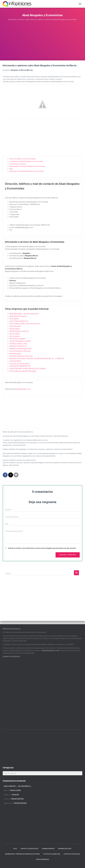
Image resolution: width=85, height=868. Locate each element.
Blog (15, 849)
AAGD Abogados (15, 326)
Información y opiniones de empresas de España (22, 854)
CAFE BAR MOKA (15, 361)
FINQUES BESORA (17, 799)
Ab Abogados (14, 319)
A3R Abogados (15, 329)
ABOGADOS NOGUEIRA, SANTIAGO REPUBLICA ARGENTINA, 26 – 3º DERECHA (37, 359)
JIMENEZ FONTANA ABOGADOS (21, 349)
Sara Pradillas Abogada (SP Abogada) (23, 371)
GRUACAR (15, 795)
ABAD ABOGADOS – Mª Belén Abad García (24, 314)
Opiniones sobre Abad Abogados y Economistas (27, 171)
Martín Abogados (15, 354)
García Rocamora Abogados (20, 364)
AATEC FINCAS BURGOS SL (19, 321)
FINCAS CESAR (15, 790)
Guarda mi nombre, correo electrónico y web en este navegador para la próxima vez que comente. (42, 548)
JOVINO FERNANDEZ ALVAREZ (20, 341)
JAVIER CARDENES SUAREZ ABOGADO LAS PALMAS (28, 369)
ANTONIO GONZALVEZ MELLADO (21, 356)
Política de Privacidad (72, 854)
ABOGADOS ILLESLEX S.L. (18, 346)
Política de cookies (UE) (52, 854)
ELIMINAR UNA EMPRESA (11, 657)
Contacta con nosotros (29, 849)
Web (11, 169)
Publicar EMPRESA (43, 859)
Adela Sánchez (10, 786)
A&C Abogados (15, 336)
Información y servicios (18, 164)
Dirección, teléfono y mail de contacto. (23, 159)
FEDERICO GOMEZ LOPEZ (18, 344)
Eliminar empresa (48, 849)
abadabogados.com (24, 389)
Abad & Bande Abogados (18, 316)
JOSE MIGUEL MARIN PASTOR (20, 366)
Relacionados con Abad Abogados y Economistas (27, 166)
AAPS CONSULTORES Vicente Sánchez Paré (25, 324)
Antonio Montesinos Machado (20, 351)
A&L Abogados (15, 334)
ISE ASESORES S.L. (25, 786)
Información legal (65, 849)
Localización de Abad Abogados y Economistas (26, 161)
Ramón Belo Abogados (18, 339)
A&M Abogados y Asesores (19, 331)
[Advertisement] (42, 44)
